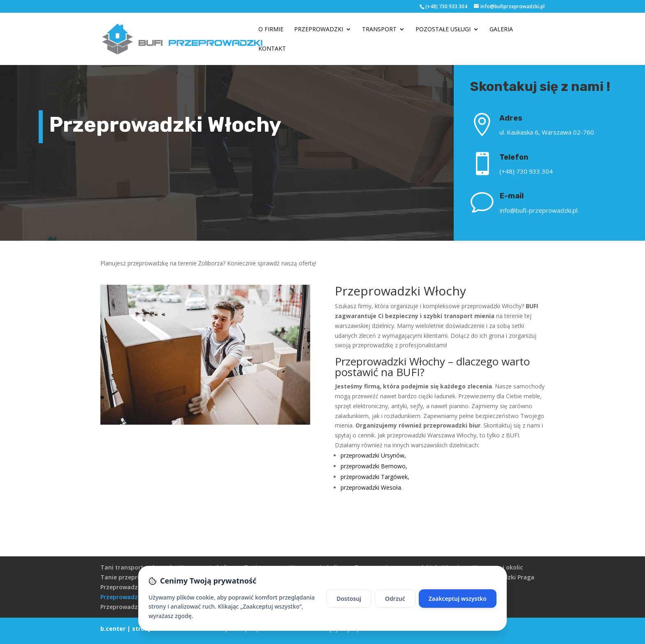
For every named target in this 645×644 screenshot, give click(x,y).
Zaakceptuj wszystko (458, 599)
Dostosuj (349, 599)
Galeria (501, 30)
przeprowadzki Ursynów (372, 455)
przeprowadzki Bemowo (373, 466)
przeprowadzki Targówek (374, 477)
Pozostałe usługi (443, 30)
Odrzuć (395, 599)
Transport (379, 30)
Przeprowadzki (319, 30)
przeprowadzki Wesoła (371, 487)
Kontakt (272, 49)
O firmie (271, 30)
